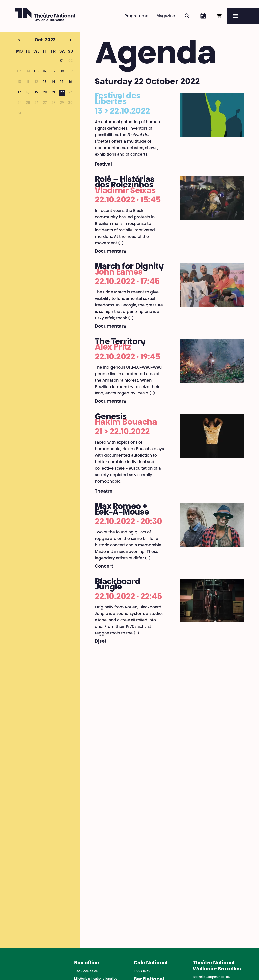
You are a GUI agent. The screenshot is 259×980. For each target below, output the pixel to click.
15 (62, 82)
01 (62, 61)
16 (71, 82)
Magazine (166, 16)
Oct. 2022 (36, 40)
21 (54, 93)
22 (62, 93)
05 (36, 72)
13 (45, 82)
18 (28, 93)
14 (53, 82)
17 (20, 93)
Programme (136, 16)
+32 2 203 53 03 (86, 971)
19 (37, 93)
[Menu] (243, 16)
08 (62, 72)
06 (45, 72)
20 (45, 93)
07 (54, 72)
